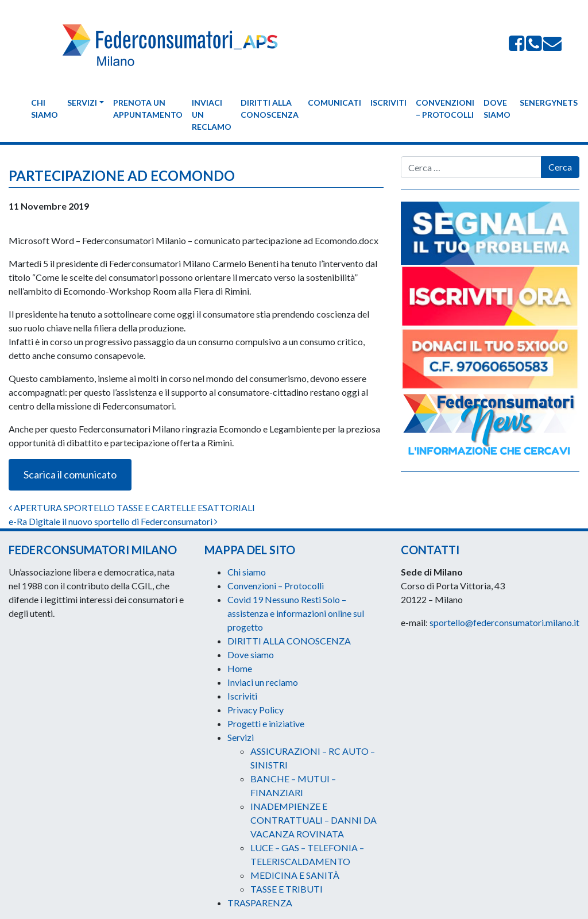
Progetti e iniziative (266, 723)
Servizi (82, 103)
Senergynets (549, 103)
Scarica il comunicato (70, 474)
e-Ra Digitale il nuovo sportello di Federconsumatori (113, 521)
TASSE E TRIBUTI (287, 889)
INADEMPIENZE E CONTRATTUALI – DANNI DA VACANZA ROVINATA (314, 820)
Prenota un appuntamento (148, 109)
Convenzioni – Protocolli (445, 109)
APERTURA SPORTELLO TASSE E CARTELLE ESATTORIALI (132, 507)
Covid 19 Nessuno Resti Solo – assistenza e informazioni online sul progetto (296, 613)
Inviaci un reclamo (212, 115)
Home (240, 668)
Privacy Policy (256, 710)
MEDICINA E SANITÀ (295, 875)
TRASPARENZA (260, 903)
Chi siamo (45, 109)
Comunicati (334, 103)
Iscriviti (388, 103)
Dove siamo (497, 109)
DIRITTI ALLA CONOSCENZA (270, 109)
